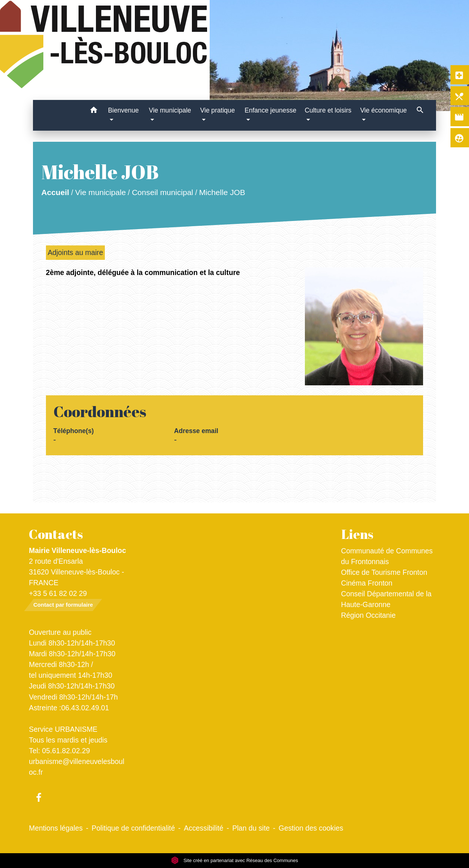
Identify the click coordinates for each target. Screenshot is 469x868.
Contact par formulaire (63, 605)
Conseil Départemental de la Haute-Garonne (386, 599)
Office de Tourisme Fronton (384, 572)
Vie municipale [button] (170, 110)
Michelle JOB (222, 192)
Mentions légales (56, 828)
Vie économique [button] (383, 110)
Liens (357, 534)
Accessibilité (204, 828)
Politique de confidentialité (133, 828)
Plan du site (251, 828)
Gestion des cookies (311, 828)
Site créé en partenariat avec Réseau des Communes (235, 860)
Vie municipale (100, 192)
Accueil (55, 192)
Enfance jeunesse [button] (270, 110)
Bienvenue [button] (123, 110)
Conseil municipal (162, 192)
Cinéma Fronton (367, 583)
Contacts (56, 534)
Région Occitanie (368, 615)
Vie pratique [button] (217, 110)
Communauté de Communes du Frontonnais (387, 556)
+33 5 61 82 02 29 (58, 593)
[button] (94, 111)
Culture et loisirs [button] (328, 110)
